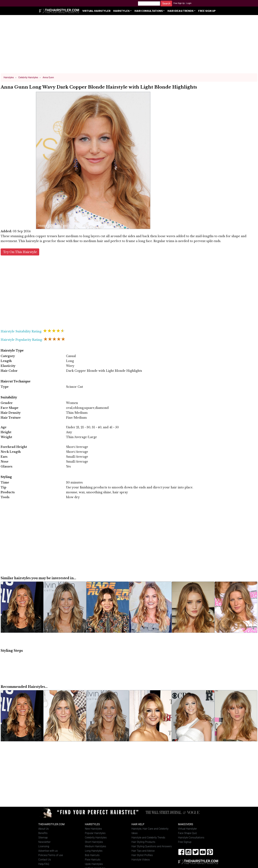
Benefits (43, 833)
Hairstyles (121, 11)
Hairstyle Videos (141, 860)
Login (189, 3)
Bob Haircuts (92, 855)
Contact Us (45, 860)
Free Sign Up (179, 3)
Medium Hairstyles (96, 846)
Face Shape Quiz (187, 833)
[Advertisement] (129, 46)
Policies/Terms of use (51, 855)
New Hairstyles (93, 829)
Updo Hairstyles (94, 864)
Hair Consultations (149, 11)
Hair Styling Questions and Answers (152, 846)
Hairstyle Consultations (191, 838)
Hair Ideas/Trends (180, 11)
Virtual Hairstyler (96, 11)
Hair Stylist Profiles (142, 855)
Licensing (44, 846)
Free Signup (185, 842)
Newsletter (45, 842)
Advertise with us (48, 851)
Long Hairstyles (94, 851)
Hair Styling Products (143, 842)
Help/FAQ (44, 864)
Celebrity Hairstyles (96, 838)
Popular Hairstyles (95, 833)
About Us (44, 829)
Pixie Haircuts (93, 860)
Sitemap (43, 838)
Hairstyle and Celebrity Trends (148, 838)
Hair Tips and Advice (143, 851)
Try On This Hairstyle (20, 252)
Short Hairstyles (94, 842)
